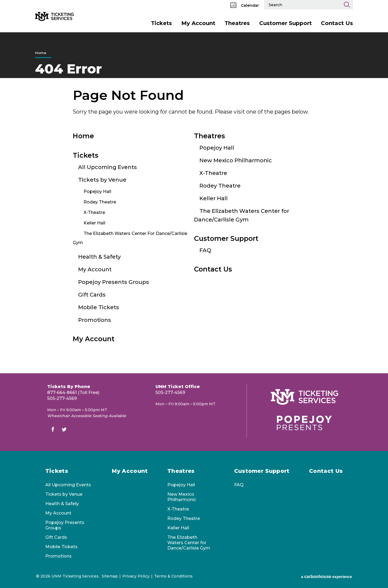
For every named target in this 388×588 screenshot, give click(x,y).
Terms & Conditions (173, 576)
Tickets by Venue (102, 180)
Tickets (161, 23)
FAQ (205, 250)
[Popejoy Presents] (304, 423)
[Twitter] (64, 430)
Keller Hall (94, 223)
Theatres (237, 23)
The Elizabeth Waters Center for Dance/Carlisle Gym (189, 543)
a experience (326, 577)
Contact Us (337, 23)
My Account (198, 23)
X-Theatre (94, 212)
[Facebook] (53, 430)
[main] (194, 203)
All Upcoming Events (108, 167)
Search (347, 5)
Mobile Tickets (99, 307)
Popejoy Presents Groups (114, 282)
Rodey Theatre (100, 202)
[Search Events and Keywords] (303, 5)
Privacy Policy (136, 576)
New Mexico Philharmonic (236, 160)
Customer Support (285, 23)
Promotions (95, 320)
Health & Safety (99, 257)
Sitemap (110, 576)
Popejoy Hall (97, 191)
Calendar (245, 5)
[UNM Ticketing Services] (69, 8)
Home (41, 53)
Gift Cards (92, 295)
